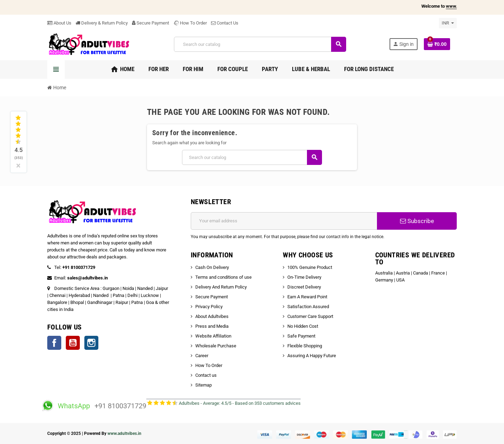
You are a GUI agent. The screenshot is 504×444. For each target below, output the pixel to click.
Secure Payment (150, 23)
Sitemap (204, 385)
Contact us (206, 375)
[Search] (260, 44)
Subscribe (417, 221)
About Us (59, 23)
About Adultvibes (212, 316)
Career (202, 356)
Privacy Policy (209, 307)
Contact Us (225, 23)
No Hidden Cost (303, 326)
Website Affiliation (213, 336)
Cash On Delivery (212, 267)
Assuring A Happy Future (312, 356)
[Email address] (284, 221)
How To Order (190, 23)
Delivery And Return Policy (221, 287)
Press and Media (212, 326)
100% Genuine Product (310, 267)
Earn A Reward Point (307, 297)
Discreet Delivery (304, 287)
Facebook (54, 343)
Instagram (91, 343)
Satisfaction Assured (308, 307)
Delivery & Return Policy (102, 23)
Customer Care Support (310, 316)
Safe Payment (301, 336)
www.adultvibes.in (124, 433)
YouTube (73, 343)
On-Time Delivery (304, 277)
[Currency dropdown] (448, 23)
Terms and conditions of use (223, 277)
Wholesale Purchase (216, 346)
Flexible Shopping (305, 346)
